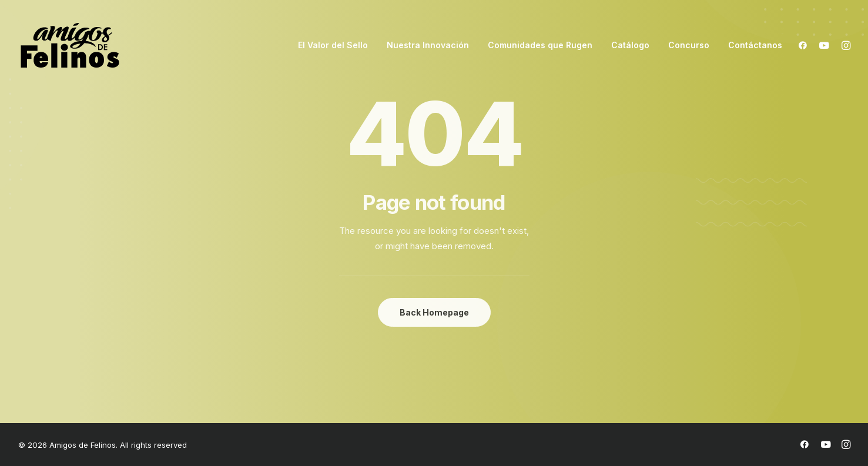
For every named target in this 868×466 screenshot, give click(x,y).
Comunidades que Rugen (540, 45)
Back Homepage (434, 312)
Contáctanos (755, 45)
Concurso (689, 45)
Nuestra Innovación (428, 45)
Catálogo (630, 45)
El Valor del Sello (333, 45)
